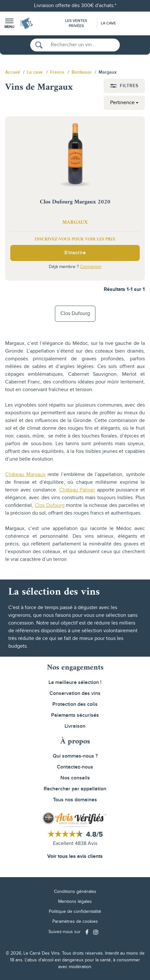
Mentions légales (75, 902)
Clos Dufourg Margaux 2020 (75, 202)
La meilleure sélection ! (75, 683)
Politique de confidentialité (75, 912)
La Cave (108, 23)
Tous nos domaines (75, 800)
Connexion (91, 267)
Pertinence (122, 103)
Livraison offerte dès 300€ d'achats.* (75, 6)
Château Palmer (77, 490)
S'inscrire (75, 253)
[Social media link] (88, 932)
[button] (9, 24)
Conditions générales (75, 892)
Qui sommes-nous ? (75, 756)
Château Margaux (25, 475)
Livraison (75, 726)
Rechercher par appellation (75, 789)
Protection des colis (75, 704)
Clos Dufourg (75, 314)
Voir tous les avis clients (75, 856)
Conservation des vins (75, 693)
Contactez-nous (75, 767)
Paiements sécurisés (75, 715)
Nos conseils (75, 778)
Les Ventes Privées (76, 23)
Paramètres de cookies (75, 922)
